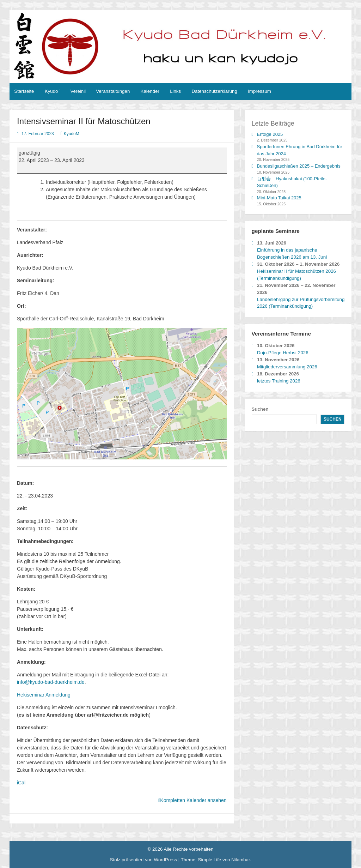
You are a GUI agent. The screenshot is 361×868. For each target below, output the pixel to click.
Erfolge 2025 (270, 134)
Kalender (150, 91)
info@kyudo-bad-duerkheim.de (51, 682)
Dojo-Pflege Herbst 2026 (283, 353)
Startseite (24, 91)
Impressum (259, 91)
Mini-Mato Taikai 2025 (279, 198)
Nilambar (240, 860)
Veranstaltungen (113, 91)
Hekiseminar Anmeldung (44, 695)
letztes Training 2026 (279, 381)
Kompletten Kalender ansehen (193, 800)
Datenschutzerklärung (214, 91)
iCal (21, 783)
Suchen (260, 409)
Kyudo (51, 91)
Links (175, 91)
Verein (77, 91)
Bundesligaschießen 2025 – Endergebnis (299, 166)
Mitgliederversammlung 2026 (287, 367)
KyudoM (72, 134)
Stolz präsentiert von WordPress (144, 860)
